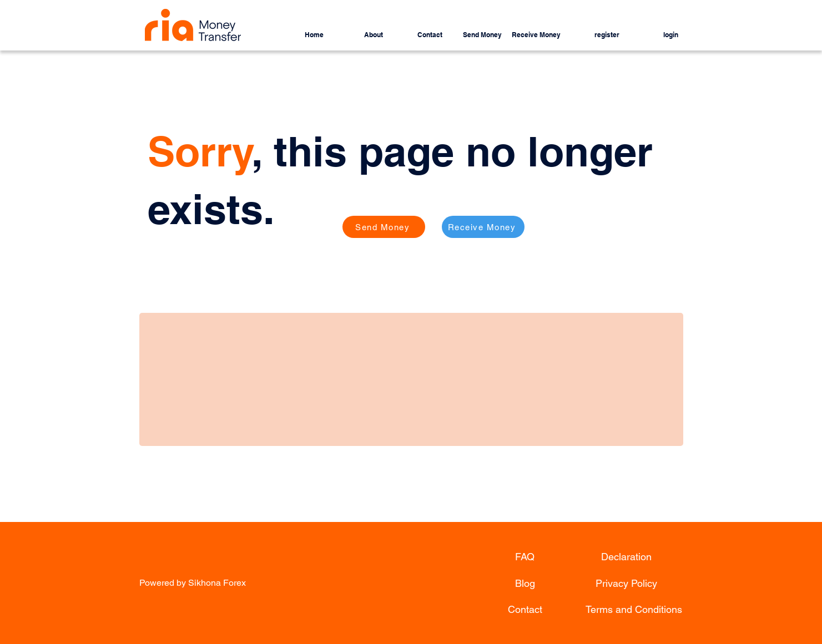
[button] (417, 30)
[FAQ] (525, 556)
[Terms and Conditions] (634, 609)
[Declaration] (627, 556)
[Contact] (525, 609)
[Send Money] (384, 227)
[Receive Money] (483, 227)
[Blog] (525, 583)
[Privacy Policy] (627, 583)
